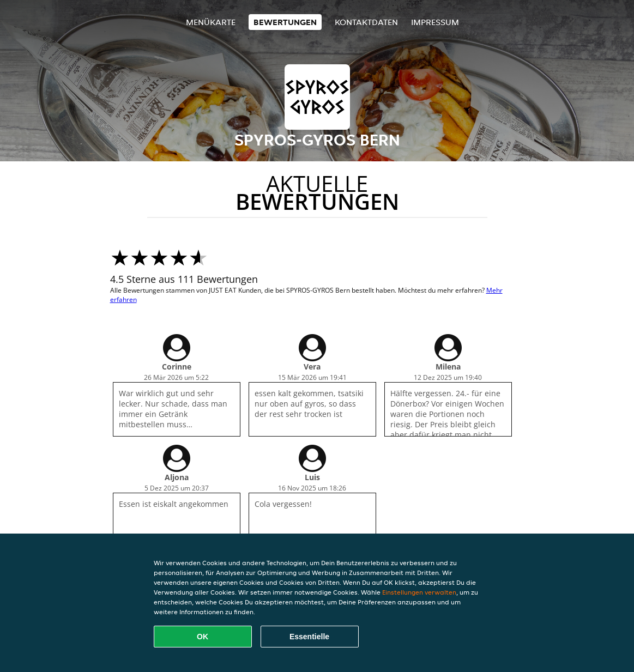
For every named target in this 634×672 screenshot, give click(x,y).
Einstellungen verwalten (419, 592)
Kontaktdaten (366, 22)
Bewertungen (285, 22)
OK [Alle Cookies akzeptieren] (203, 637)
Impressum (435, 22)
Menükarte (211, 22)
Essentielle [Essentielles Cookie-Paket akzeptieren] (309, 637)
